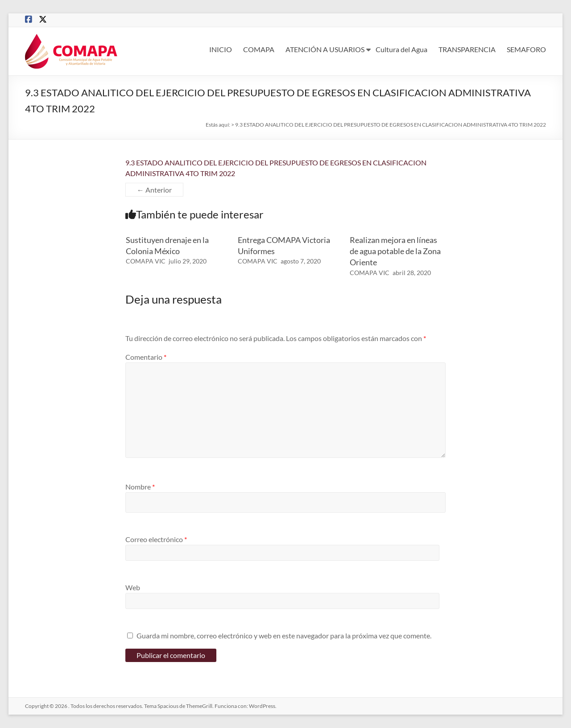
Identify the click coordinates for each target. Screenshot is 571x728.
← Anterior (154, 190)
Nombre (140, 487)
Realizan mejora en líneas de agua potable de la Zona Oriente (395, 251)
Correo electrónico (156, 539)
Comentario (146, 357)
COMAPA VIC (146, 261)
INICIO (221, 49)
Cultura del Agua (401, 49)
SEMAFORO (526, 49)
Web (133, 587)
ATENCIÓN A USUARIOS (325, 49)
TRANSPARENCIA (467, 49)
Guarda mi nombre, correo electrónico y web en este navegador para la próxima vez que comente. (284, 635)
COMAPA (259, 49)
